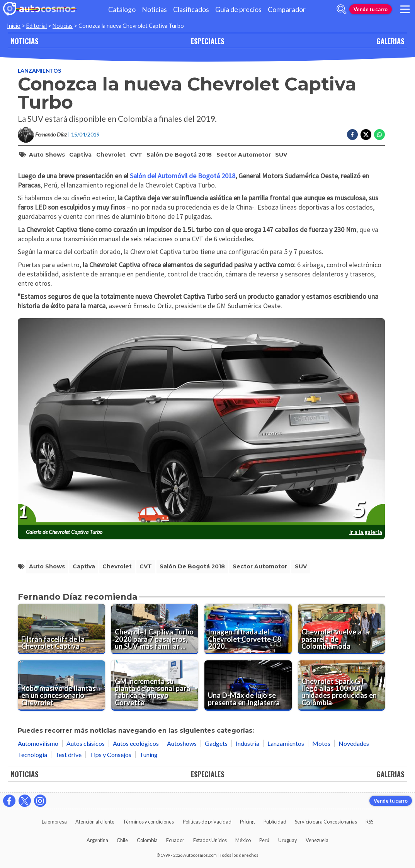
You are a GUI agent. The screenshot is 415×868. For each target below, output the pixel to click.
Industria (247, 743)
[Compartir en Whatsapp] (379, 135)
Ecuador (175, 840)
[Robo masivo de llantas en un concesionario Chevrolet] (61, 686)
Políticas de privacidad (207, 822)
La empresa (54, 822)
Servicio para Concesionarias (326, 822)
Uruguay (288, 840)
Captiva (80, 155)
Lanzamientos (39, 71)
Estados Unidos (210, 840)
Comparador (287, 9)
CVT (136, 155)
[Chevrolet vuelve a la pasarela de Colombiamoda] (342, 629)
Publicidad (275, 822)
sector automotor (244, 155)
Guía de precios (238, 9)
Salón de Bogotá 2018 (179, 155)
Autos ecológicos (136, 743)
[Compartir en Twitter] (366, 135)
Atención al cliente (95, 822)
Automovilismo (38, 743)
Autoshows (182, 743)
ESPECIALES (207, 41)
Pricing (247, 822)
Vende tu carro (371, 9)
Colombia (147, 840)
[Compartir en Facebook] (352, 135)
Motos (321, 743)
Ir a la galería (366, 532)
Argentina (97, 840)
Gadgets (216, 743)
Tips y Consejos (111, 755)
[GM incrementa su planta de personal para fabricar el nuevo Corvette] (155, 686)
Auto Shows (47, 155)
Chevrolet (111, 155)
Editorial (37, 26)
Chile (122, 840)
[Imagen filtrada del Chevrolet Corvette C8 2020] (248, 629)
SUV (281, 155)
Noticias (154, 9)
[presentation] (201, 422)
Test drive (68, 755)
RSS (369, 822)
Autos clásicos (86, 743)
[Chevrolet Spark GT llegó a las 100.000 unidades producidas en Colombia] (342, 686)
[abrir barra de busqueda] (342, 9)
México (243, 840)
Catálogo (122, 9)
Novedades (354, 743)
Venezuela (317, 840)
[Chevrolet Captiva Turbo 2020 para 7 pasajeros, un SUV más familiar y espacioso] (155, 629)
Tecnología (32, 755)
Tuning (149, 755)
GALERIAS (390, 41)
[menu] (405, 9)
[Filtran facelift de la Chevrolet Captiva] (61, 629)
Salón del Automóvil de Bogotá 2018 (183, 176)
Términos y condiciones (148, 822)
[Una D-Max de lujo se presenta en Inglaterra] (248, 686)
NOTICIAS (25, 41)
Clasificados (191, 9)
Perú (264, 840)
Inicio (14, 26)
